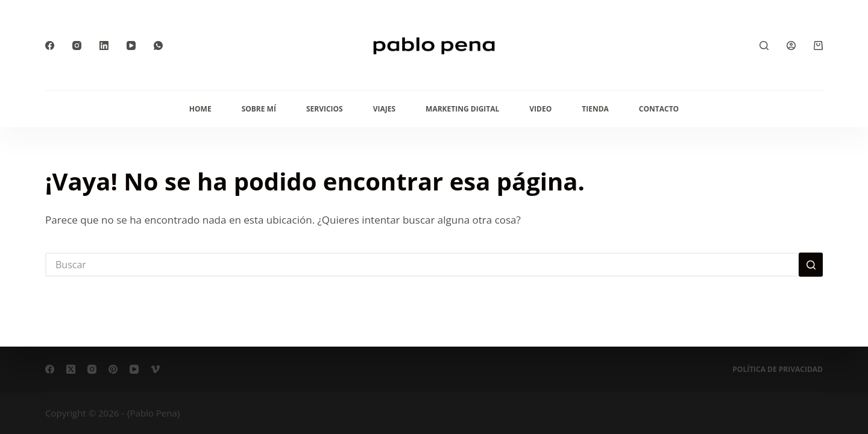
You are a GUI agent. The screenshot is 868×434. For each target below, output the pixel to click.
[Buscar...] (422, 265)
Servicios (325, 109)
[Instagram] (77, 46)
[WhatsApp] (158, 46)
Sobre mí (259, 109)
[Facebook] (50, 46)
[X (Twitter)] (71, 369)
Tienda (595, 109)
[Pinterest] (113, 369)
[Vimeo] (155, 369)
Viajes (384, 109)
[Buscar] (764, 46)
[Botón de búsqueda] (811, 265)
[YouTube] (131, 46)
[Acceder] (791, 46)
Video (540, 109)
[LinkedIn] (104, 46)
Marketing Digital (462, 109)
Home (200, 109)
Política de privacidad (778, 370)
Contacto (659, 109)
